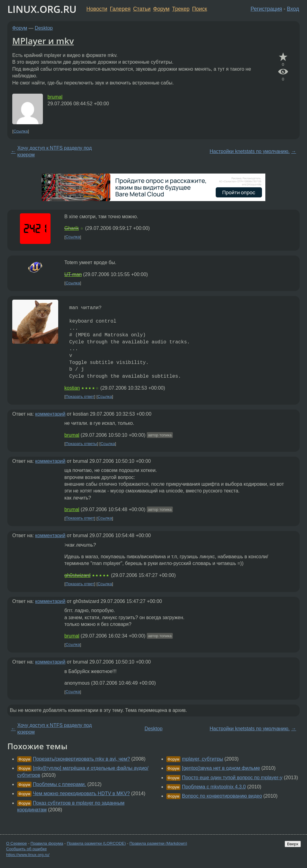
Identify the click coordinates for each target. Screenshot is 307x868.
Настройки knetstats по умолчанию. (250, 151)
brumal (55, 97)
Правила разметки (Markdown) (158, 843)
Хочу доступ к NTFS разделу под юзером (55, 151)
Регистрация (266, 9)
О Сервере (17, 843)
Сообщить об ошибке (27, 849)
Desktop (44, 28)
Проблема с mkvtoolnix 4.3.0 (214, 787)
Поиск (200, 9)
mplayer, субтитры (203, 759)
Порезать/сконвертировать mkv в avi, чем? (81, 759)
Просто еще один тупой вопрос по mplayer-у (232, 778)
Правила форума (47, 843)
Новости (97, 9)
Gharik (72, 228)
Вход (293, 9)
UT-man (73, 274)
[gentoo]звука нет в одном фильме (221, 768)
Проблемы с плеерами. (59, 784)
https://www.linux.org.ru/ (28, 855)
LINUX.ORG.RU (42, 9)
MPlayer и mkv (43, 41)
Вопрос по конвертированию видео (222, 796)
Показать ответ (80, 397)
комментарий (50, 414)
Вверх (293, 844)
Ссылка (21, 131)
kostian (72, 388)
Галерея (120, 9)
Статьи (142, 9)
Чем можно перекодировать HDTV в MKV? (81, 793)
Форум (161, 9)
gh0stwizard (77, 575)
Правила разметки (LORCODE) (96, 843)
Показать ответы (81, 444)
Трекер (181, 9)
